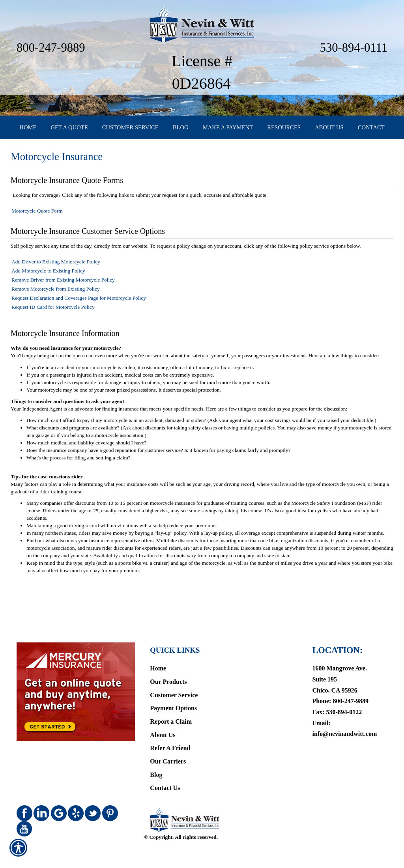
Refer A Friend (170, 733)
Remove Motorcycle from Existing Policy (56, 303)
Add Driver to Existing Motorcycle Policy (56, 275)
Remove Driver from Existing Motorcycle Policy (63, 294)
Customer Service (174, 680)
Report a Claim (171, 707)
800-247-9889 (51, 48)
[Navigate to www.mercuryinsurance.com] (74, 677)
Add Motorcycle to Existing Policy (48, 285)
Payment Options (173, 693)
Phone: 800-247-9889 (340, 686)
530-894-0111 (354, 48)
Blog (156, 760)
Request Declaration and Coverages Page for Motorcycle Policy (79, 312)
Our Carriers (168, 747)
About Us (163, 720)
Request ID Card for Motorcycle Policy (53, 321)
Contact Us (165, 773)
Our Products (168, 667)
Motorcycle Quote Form (37, 225)
